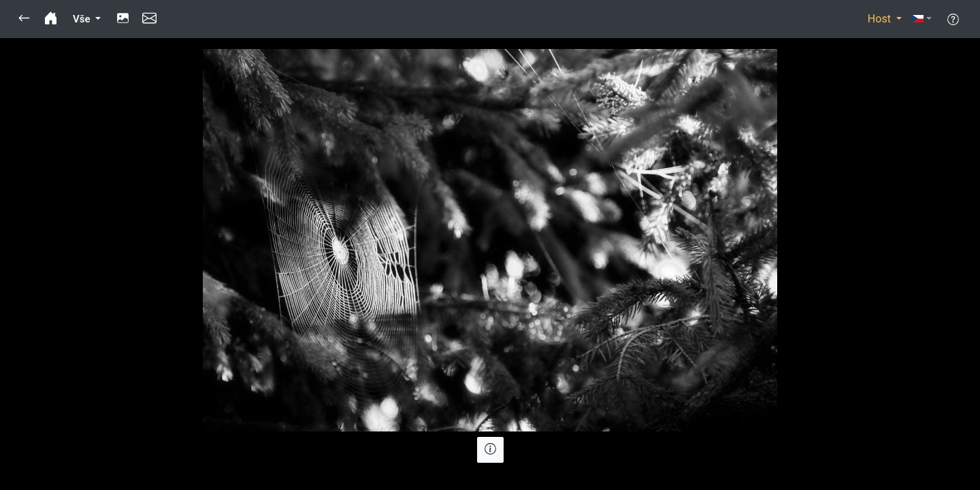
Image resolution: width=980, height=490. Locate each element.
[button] (24, 19)
